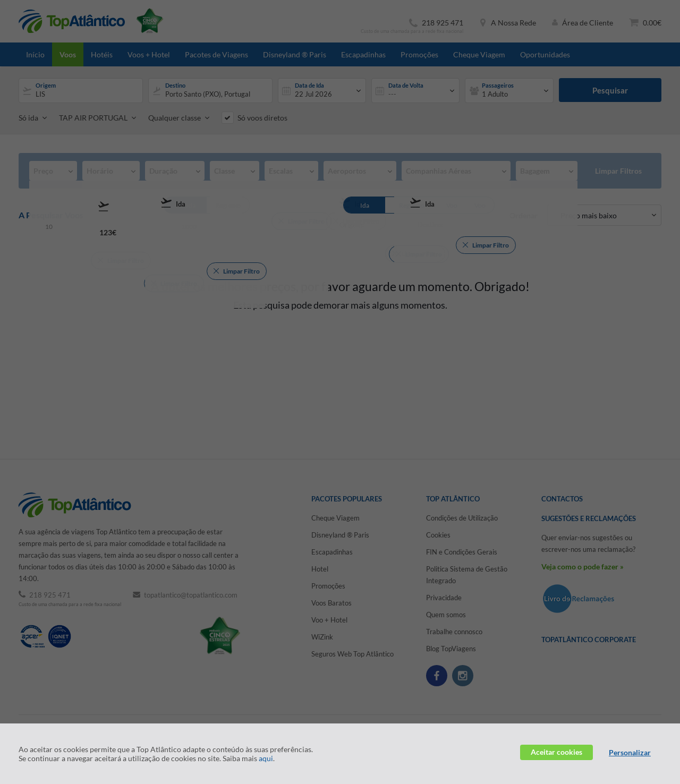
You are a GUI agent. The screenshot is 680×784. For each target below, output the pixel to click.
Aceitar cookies (556, 752)
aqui (266, 758)
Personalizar (630, 752)
